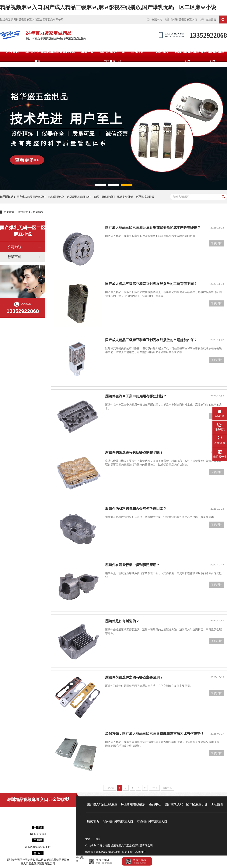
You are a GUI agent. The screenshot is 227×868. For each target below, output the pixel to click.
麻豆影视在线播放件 (79, 197)
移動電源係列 (56, 197)
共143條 (110, 788)
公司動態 (14, 247)
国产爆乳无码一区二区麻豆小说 (112, 57)
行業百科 (14, 257)
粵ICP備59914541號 (108, 852)
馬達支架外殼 (125, 197)
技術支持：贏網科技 (134, 852)
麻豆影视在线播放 (62, 51)
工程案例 (137, 51)
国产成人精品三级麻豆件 (31, 197)
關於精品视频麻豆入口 (187, 57)
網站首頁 (12, 51)
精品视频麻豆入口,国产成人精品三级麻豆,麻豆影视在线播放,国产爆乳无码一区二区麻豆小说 (108, 7)
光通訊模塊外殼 (145, 197)
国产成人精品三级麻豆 (37, 57)
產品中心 (87, 51)
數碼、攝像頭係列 (104, 197)
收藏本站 (157, 19)
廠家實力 (162, 51)
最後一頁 (167, 788)
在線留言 (211, 19)
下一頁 (154, 788)
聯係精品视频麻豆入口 (184, 19)
